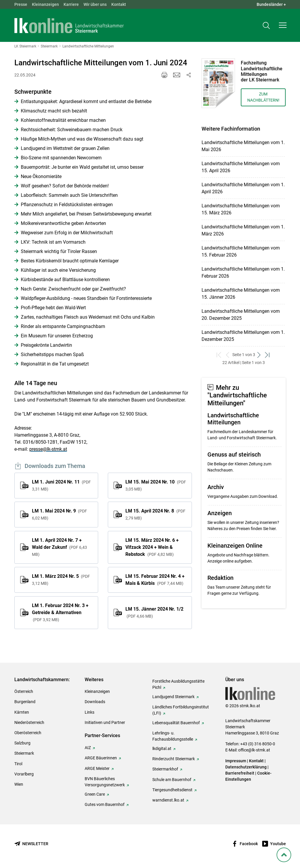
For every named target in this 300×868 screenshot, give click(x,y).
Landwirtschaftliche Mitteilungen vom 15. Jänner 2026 (241, 294)
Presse (21, 4)
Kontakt (119, 4)
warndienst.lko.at (168, 800)
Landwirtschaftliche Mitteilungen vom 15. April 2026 (241, 167)
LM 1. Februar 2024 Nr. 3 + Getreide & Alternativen (60, 612)
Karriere (71, 4)
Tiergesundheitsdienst (172, 790)
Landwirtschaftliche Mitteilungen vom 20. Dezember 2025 (241, 315)
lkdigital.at (162, 749)
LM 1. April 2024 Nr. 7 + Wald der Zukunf (59, 547)
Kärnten (22, 712)
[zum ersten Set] (220, 355)
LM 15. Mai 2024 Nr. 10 (156, 485)
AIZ (88, 748)
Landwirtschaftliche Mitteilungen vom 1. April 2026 (243, 188)
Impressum (236, 761)
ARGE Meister (97, 768)
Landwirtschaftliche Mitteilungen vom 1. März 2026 (243, 230)
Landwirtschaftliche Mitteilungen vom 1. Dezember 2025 (243, 336)
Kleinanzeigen (45, 4)
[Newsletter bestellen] (31, 844)
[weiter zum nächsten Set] (259, 355)
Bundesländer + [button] (271, 4)
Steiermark (24, 753)
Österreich (24, 691)
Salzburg (22, 743)
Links (90, 712)
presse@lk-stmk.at (48, 449)
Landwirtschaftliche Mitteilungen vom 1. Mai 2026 (243, 146)
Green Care (95, 794)
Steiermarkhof (165, 769)
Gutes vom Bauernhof (105, 804)
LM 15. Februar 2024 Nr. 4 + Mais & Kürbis (155, 580)
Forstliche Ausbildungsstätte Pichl (178, 684)
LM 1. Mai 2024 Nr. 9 (59, 514)
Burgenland (25, 702)
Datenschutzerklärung (246, 767)
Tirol (18, 764)
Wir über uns (95, 4)
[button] (283, 25)
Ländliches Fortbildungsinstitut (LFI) (181, 710)
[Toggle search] (266, 25)
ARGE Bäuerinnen (101, 758)
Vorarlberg (24, 774)
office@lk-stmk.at (254, 750)
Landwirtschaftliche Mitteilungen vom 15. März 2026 (241, 209)
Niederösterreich (29, 722)
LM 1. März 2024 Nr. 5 (61, 580)
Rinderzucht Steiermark (174, 759)
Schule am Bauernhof (172, 780)
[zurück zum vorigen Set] (228, 355)
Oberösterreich (28, 733)
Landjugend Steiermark (173, 697)
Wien (19, 784)
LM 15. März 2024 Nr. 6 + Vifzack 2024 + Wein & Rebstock (152, 547)
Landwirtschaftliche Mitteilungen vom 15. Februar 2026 (241, 251)
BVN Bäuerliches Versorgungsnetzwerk (105, 782)
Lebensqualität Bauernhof (176, 723)
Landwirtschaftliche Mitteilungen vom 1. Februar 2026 (243, 272)
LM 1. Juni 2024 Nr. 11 (61, 485)
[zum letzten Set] (268, 355)
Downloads (95, 702)
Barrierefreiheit (240, 773)
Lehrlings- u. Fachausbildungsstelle (173, 736)
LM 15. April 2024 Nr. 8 (155, 514)
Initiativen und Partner (105, 722)
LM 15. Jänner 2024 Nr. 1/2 (154, 612)
